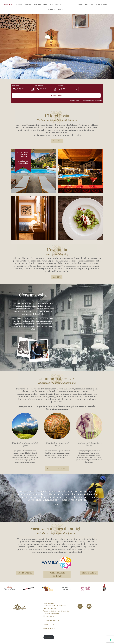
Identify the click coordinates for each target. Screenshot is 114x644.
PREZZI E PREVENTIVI (85, 5)
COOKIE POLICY (49, 622)
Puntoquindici (23, 641)
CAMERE (29, 5)
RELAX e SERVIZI (56, 5)
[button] (23, 89)
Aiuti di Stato (49, 631)
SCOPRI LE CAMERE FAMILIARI (57, 568)
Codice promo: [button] (74, 94)
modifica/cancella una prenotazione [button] (91, 94)
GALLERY (20, 5)
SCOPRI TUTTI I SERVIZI (57, 462)
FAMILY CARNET (25, 567)
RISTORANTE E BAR (41, 5)
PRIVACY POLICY (49, 618)
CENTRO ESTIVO (89, 567)
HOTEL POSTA (9, 5)
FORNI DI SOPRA (101, 5)
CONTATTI (52, 10)
